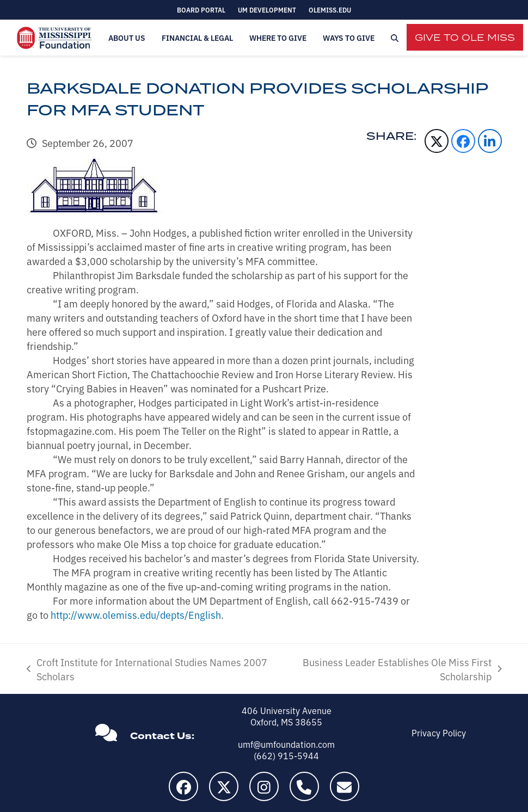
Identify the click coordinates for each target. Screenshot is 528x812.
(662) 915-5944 (286, 755)
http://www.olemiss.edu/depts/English (136, 614)
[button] (395, 38)
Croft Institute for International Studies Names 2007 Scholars (147, 669)
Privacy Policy (439, 733)
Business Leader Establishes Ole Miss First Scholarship (392, 669)
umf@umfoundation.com (286, 744)
